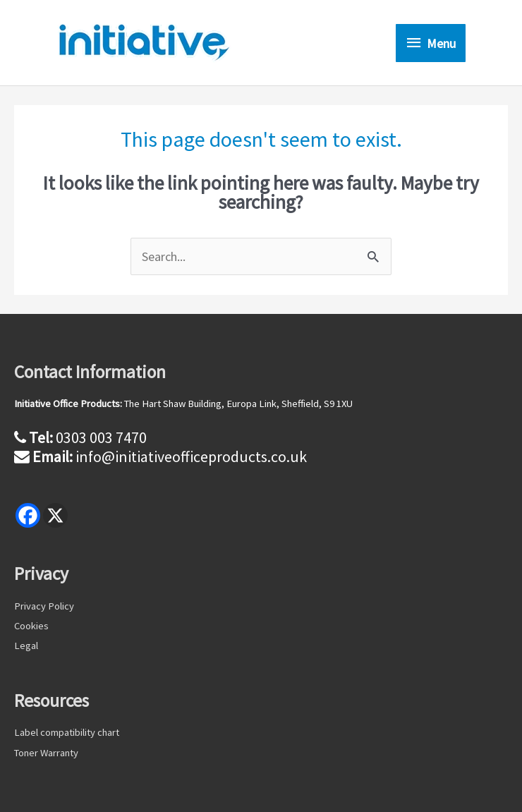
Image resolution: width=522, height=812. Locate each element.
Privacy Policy (44, 606)
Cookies (31, 626)
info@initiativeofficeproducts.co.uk (191, 456)
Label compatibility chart (67, 732)
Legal (26, 646)
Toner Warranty (46, 753)
